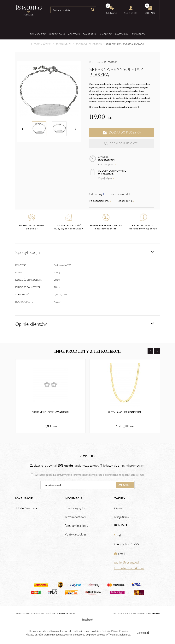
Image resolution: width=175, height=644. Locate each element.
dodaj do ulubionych (122, 143)
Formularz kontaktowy (129, 568)
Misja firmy (122, 517)
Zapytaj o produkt (122, 194)
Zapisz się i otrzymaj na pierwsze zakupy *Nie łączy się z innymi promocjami (88, 465)
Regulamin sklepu (76, 526)
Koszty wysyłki (107, 165)
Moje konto (131, 10)
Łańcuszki (106, 34)
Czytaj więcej (106, 178)
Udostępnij (97, 194)
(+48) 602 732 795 (127, 544)
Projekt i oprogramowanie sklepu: (136, 614)
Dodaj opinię (126, 201)
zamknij (143, 633)
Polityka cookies (76, 535)
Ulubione (111, 9)
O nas (118, 508)
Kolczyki (74, 34)
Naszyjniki (122, 34)
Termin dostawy (75, 517)
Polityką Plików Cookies (115, 631)
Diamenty (139, 34)
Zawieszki (89, 34)
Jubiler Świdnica (26, 508)
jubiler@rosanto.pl (127, 562)
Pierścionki (57, 34)
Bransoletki (38, 34)
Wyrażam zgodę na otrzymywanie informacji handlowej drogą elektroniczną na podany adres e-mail (89, 475)
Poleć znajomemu (100, 201)
